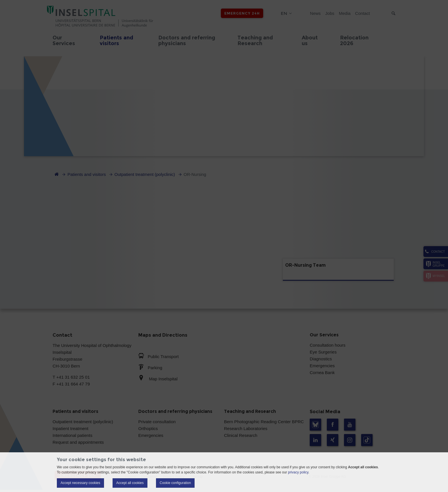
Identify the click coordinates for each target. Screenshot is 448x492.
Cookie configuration (175, 483)
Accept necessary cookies (80, 483)
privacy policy (298, 472)
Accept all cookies (130, 483)
